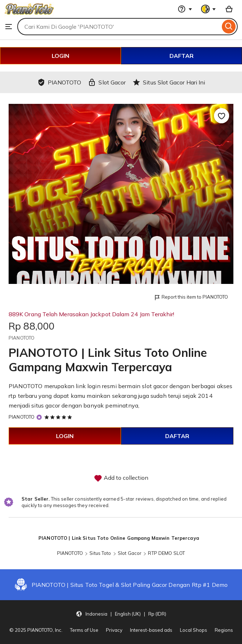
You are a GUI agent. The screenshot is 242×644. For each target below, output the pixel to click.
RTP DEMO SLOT (166, 553)
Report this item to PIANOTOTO (191, 297)
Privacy (114, 630)
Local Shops (194, 630)
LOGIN (60, 56)
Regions (224, 630)
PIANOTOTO (22, 417)
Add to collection (121, 478)
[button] (121, 613)
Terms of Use (84, 630)
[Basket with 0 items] (229, 9)
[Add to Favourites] (222, 116)
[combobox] (119, 27)
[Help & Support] (185, 9)
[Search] (229, 27)
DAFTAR (181, 56)
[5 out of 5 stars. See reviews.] (59, 417)
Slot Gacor (130, 553)
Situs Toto (100, 553)
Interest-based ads (151, 630)
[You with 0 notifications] (209, 9)
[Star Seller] (39, 417)
